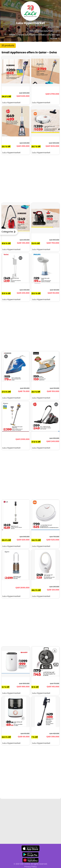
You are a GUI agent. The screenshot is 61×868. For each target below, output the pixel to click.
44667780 (54, 27)
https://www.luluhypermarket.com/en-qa (34, 35)
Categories (7, 232)
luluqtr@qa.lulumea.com (45, 31)
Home (55, 38)
